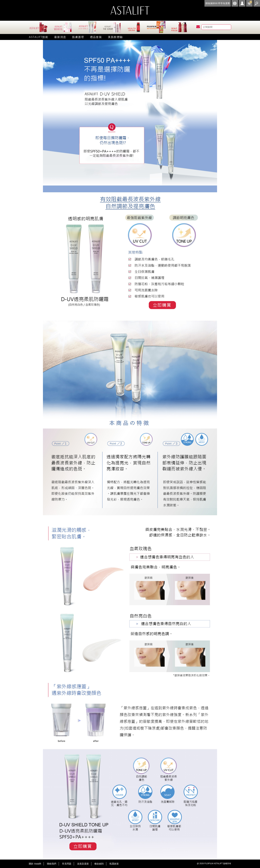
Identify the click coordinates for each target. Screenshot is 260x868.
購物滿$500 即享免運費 (218, 3)
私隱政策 (114, 864)
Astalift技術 (39, 37)
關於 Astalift (35, 864)
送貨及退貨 (83, 864)
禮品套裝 (96, 37)
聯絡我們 (52, 864)
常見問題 (67, 864)
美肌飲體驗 (115, 37)
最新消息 (60, 37)
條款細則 (99, 864)
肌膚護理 (78, 37)
